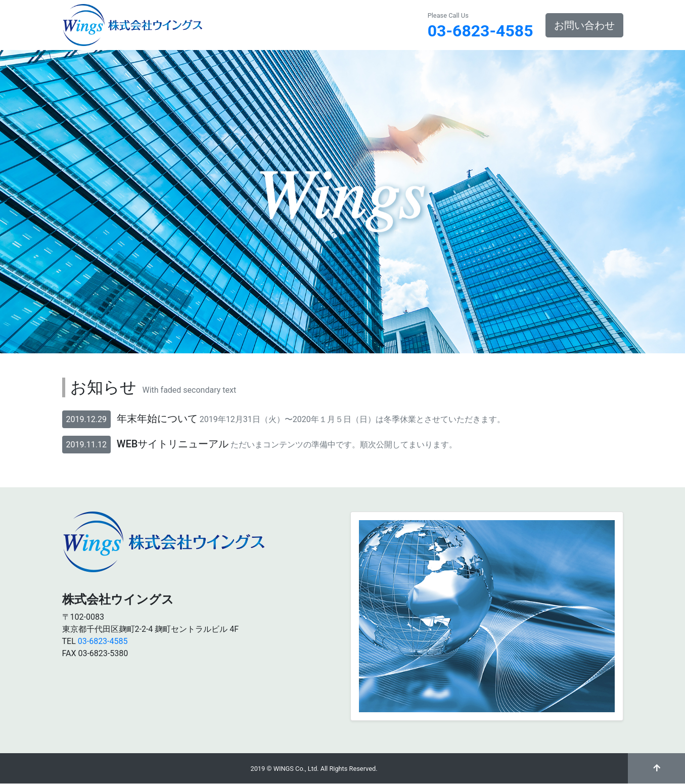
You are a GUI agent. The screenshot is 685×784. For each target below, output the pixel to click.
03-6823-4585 (481, 31)
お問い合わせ (584, 25)
